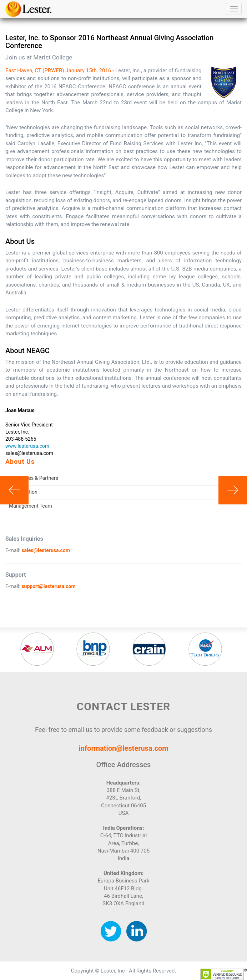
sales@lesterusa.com (46, 550)
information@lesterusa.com (123, 748)
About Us (20, 462)
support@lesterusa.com (48, 586)
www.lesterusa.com (27, 446)
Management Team (31, 506)
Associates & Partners (34, 478)
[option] (37, 649)
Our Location (23, 492)
